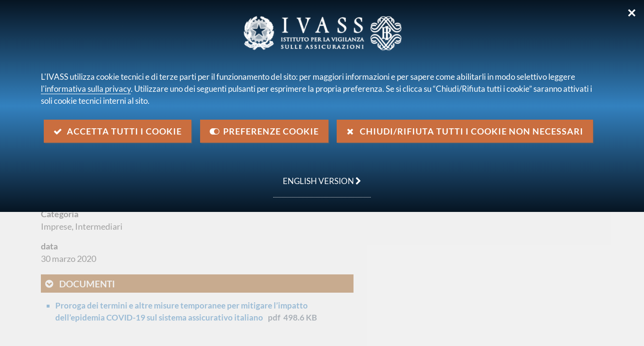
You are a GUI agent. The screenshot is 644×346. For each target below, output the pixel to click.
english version (317, 176)
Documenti (87, 284)
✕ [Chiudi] (632, 13)
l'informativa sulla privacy (86, 89)
